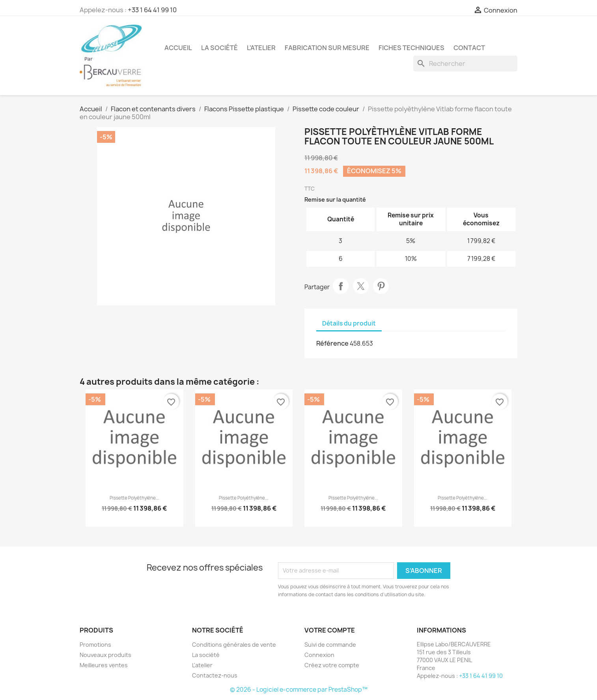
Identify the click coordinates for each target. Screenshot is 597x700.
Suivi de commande (330, 645)
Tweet (361, 286)
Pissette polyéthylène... (134, 498)
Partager (341, 286)
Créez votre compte (332, 665)
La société (219, 48)
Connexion (319, 655)
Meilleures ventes (104, 665)
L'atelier (261, 48)
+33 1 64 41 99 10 (152, 10)
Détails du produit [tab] (349, 323)
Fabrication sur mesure (327, 48)
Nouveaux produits (105, 655)
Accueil (178, 48)
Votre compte (330, 630)
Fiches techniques (411, 48)
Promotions (95, 645)
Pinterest (381, 286)
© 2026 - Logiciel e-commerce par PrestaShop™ (299, 690)
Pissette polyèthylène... (244, 498)
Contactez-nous (215, 675)
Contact (469, 48)
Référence (332, 343)
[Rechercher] (465, 64)
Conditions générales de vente (234, 645)
